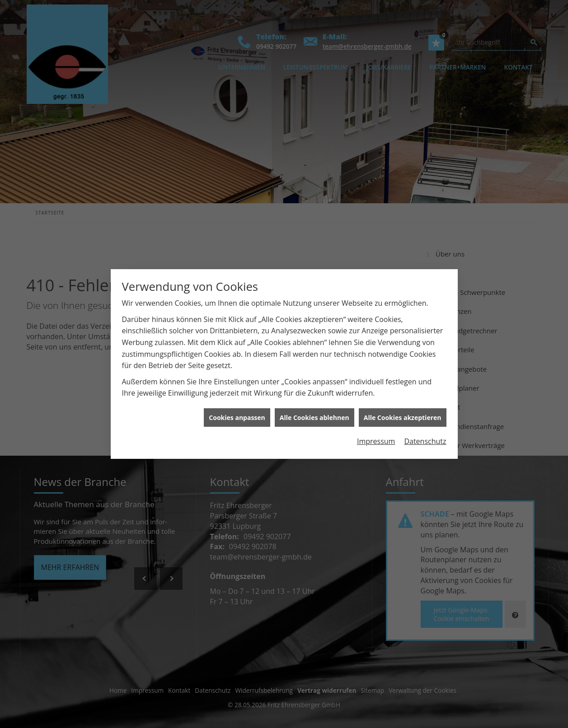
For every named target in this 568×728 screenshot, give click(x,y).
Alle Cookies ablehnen (315, 412)
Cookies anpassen (237, 412)
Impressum (376, 436)
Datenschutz (425, 436)
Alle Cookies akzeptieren (403, 412)
